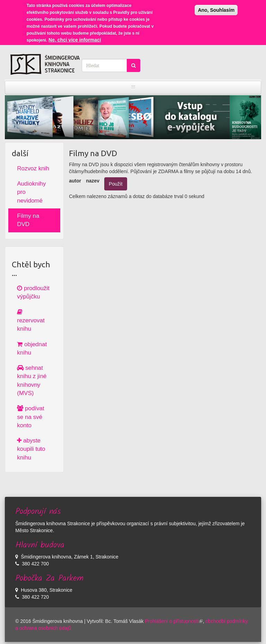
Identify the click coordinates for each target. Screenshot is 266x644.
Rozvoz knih (33, 168)
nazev (93, 181)
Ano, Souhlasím (216, 7)
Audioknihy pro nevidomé (31, 192)
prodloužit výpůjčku (33, 292)
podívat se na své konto (31, 417)
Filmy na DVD (28, 220)
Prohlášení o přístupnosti (174, 621)
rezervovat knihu (31, 321)
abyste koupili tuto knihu (31, 449)
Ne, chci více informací (75, 37)
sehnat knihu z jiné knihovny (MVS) (32, 381)
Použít (116, 184)
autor (75, 181)
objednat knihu (32, 348)
